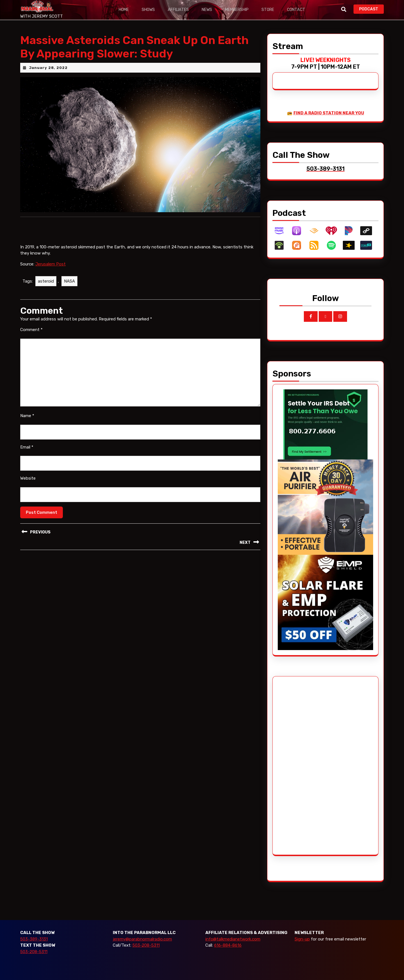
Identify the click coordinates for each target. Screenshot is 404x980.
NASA (69, 281)
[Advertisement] (299, 766)
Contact (298, 10)
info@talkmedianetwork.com (233, 939)
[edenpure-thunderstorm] (325, 507)
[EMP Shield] (325, 602)
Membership (238, 10)
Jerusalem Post (50, 264)
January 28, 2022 (48, 68)
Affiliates (179, 10)
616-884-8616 (228, 945)
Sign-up (302, 939)
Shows (149, 10)
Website (28, 478)
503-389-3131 (34, 939)
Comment (31, 330)
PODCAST (371, 9)
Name (27, 416)
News (208, 10)
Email (27, 447)
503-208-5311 (34, 952)
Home (124, 10)
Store (270, 10)
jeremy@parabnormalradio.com (142, 939)
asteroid (46, 281)
